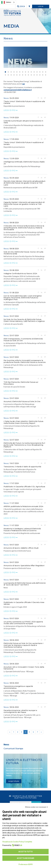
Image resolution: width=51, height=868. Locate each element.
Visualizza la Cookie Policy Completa (17, 842)
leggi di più (11, 110)
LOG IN (41, 6)
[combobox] (8, 2)
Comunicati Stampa (13, 749)
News (6, 745)
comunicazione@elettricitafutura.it (18, 90)
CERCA (21, 6)
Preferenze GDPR (26, 864)
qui (24, 84)
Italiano (6, 2)
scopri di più (14, 781)
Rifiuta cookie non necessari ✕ (37, 807)
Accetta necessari (25, 858)
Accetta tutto (25, 852)
